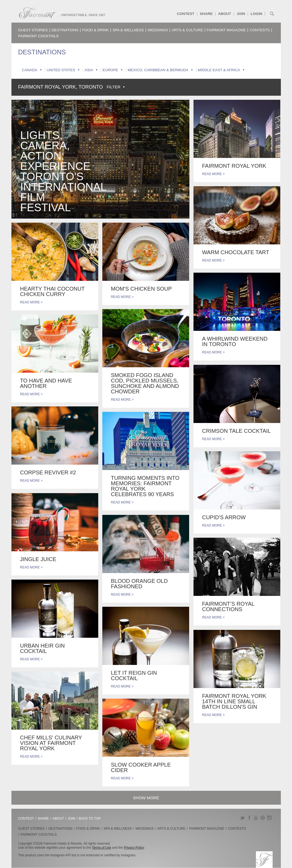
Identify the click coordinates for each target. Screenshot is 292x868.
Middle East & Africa (219, 70)
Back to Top (90, 819)
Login (256, 14)
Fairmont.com (38, 13)
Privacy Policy (134, 848)
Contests (260, 30)
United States (61, 70)
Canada (30, 70)
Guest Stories (33, 30)
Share (206, 14)
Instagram (270, 818)
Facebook (249, 818)
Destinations (65, 30)
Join (241, 14)
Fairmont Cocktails (39, 36)
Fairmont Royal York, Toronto (61, 87)
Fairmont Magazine (226, 30)
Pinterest (263, 818)
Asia (89, 70)
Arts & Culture (187, 30)
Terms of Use (102, 848)
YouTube (256, 818)
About (225, 14)
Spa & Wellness (128, 30)
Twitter (242, 818)
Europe (110, 70)
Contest (186, 14)
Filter (114, 87)
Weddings (158, 30)
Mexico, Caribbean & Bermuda (158, 70)
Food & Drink (96, 30)
